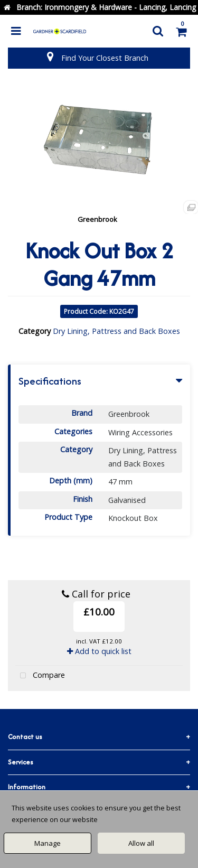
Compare (40, 676)
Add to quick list (99, 651)
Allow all (141, 843)
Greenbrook (97, 219)
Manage (48, 843)
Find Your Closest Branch (105, 58)
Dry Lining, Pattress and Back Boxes (116, 331)
